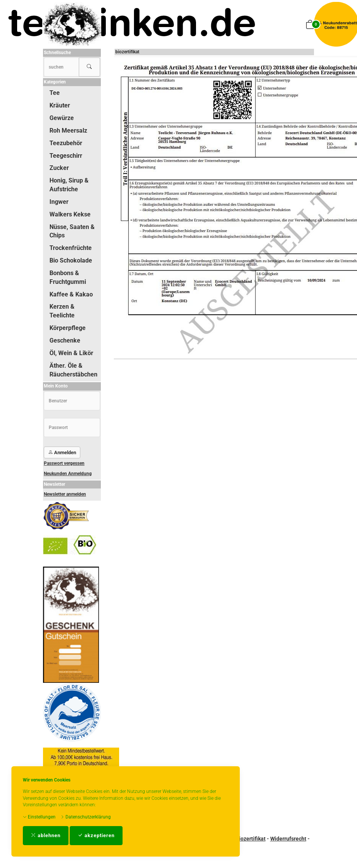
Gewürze (62, 118)
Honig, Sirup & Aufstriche (69, 185)
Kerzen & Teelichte (62, 311)
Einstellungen (39, 817)
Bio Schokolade (71, 260)
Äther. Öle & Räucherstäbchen (73, 370)
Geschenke (65, 340)
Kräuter (60, 105)
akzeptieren (96, 835)
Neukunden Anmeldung (68, 474)
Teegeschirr (66, 156)
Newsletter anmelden (65, 494)
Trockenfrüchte (71, 248)
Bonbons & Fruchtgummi (68, 277)
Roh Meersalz (68, 131)
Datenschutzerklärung (86, 817)
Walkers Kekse (70, 214)
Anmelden (62, 452)
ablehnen (46, 835)
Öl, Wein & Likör (71, 353)
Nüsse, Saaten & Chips (72, 231)
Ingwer (59, 202)
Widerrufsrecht (288, 839)
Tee (55, 93)
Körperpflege (68, 328)
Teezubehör (66, 143)
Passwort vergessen (64, 463)
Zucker (59, 168)
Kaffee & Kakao (71, 294)
